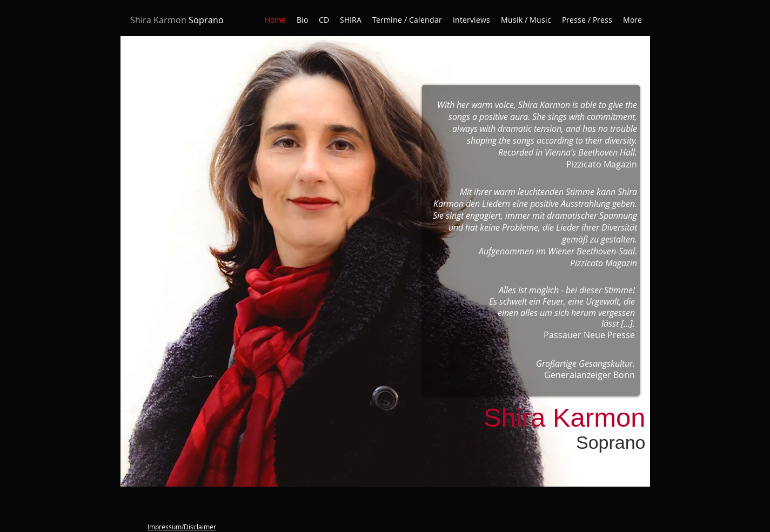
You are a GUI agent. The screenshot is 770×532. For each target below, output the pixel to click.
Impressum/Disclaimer (182, 527)
